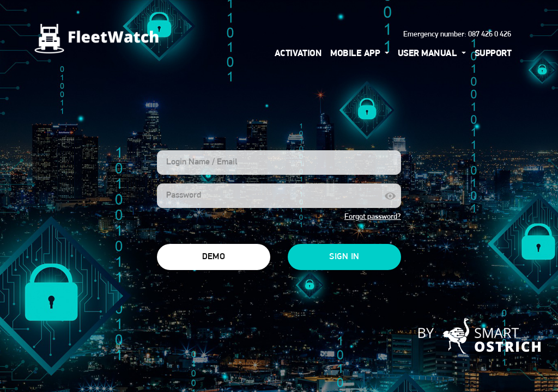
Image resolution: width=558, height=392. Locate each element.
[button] (359, 54)
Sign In (344, 257)
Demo (214, 257)
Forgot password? (373, 217)
